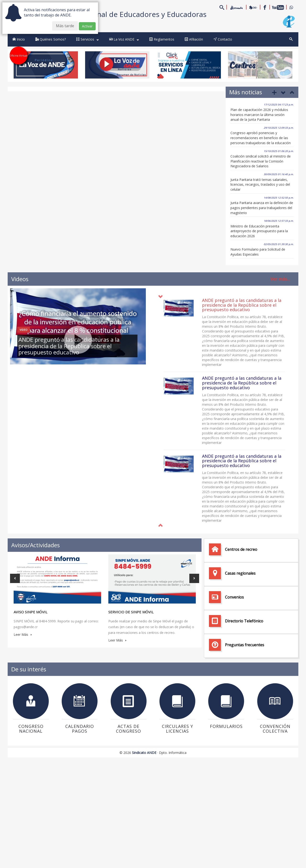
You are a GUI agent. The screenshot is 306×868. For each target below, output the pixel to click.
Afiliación (194, 39)
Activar (87, 26)
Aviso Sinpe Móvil (30, 612)
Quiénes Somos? (51, 39)
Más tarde (65, 26)
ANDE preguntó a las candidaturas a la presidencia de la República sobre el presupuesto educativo (242, 305)
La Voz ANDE (124, 39)
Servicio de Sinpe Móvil (131, 612)
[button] (160, 526)
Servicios (87, 39)
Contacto (223, 39)
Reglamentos (162, 39)
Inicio (19, 39)
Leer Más (23, 634)
